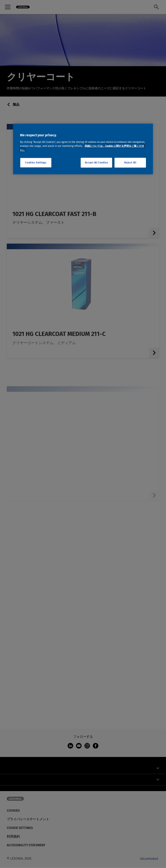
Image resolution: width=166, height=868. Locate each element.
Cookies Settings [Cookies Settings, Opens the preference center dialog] (36, 162)
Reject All (130, 162)
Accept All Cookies (96, 162)
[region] (83, 149)
